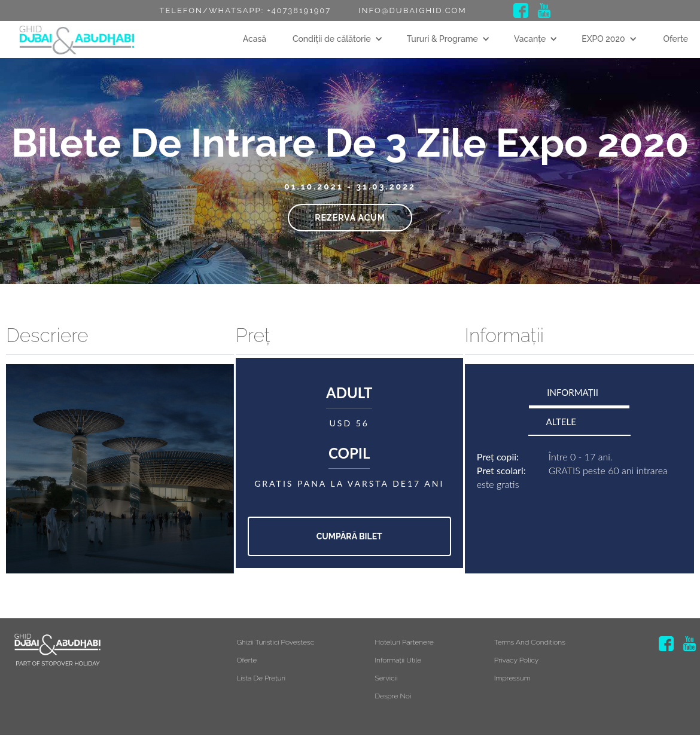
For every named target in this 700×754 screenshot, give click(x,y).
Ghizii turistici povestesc (275, 642)
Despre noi (393, 696)
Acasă (255, 39)
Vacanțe (530, 39)
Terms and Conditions (530, 642)
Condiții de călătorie (332, 39)
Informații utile (398, 660)
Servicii (386, 678)
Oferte (675, 39)
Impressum (512, 678)
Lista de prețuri (261, 678)
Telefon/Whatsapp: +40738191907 (245, 10)
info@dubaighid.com (412, 10)
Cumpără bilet (349, 536)
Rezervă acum (350, 218)
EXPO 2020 (603, 39)
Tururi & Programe (442, 39)
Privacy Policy (517, 660)
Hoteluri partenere (404, 642)
